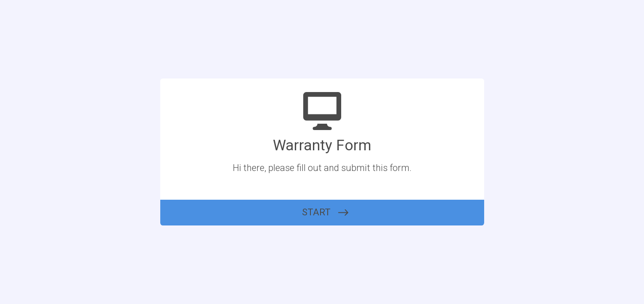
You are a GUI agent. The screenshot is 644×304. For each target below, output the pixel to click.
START (316, 212)
